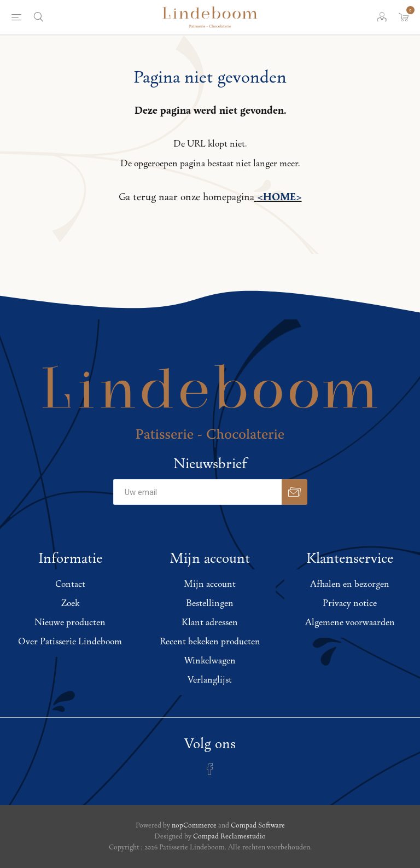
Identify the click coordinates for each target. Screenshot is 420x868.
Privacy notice (350, 604)
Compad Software (258, 826)
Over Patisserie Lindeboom (70, 642)
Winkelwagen (210, 661)
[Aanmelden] (197, 492)
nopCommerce (194, 826)
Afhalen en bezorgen (350, 584)
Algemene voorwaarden (350, 623)
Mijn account (210, 584)
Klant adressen (210, 623)
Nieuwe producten (70, 623)
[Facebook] (210, 769)
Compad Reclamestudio (229, 837)
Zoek (70, 604)
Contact (70, 584)
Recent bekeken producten (210, 642)
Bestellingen (210, 604)
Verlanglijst (210, 680)
